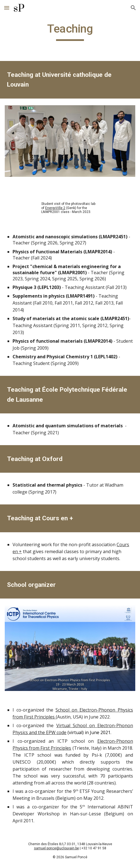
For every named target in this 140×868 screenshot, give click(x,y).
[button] (7, 8)
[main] (70, 31)
